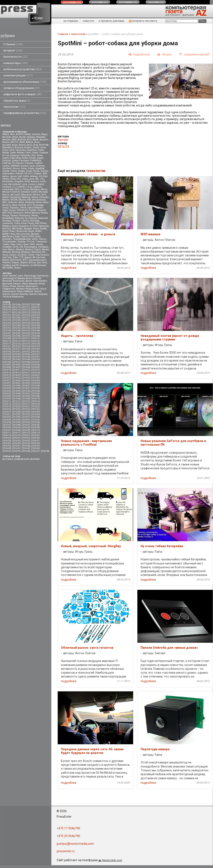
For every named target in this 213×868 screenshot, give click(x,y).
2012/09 (7, 307)
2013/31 (16, 352)
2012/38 (16, 325)
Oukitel (33, 210)
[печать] (165, 55)
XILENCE (22, 255)
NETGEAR (8, 268)
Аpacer (28, 257)
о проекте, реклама (111, 21)
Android (22, 140)
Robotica (7, 226)
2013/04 (35, 333)
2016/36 (7, 446)
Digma (6, 158)
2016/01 (26, 425)
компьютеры (16, 63)
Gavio (32, 166)
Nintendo (30, 202)
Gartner (24, 166)
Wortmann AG (38, 252)
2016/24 (16, 438)
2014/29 (26, 380)
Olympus (14, 208)
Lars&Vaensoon (38, 265)
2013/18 (16, 344)
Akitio (15, 137)
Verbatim (7, 247)
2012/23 (26, 315)
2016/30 (26, 441)
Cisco (5, 150)
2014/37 (26, 386)
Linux (29, 187)
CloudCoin (32, 150)
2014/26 (35, 378)
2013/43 (16, 359)
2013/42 (7, 359)
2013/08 (35, 336)
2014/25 (26, 378)
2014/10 (7, 370)
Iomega (34, 176)
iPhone (6, 179)
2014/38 (35, 386)
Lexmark (7, 187)
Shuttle (43, 229)
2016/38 (26, 446)
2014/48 (16, 393)
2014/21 (26, 375)
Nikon (21, 202)
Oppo (5, 210)
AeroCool (7, 137)
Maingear (35, 189)
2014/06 (7, 367)
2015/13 (26, 401)
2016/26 (35, 438)
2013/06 (16, 336)
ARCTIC (14, 142)
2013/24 (26, 346)
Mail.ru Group (22, 189)
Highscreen (8, 174)
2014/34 (35, 383)
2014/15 (16, 373)
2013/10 (16, 338)
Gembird (7, 168)
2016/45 (16, 451)
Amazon (6, 140)
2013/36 (26, 354)
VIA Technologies (28, 247)
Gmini (14, 171)
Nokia (39, 202)
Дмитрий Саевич (12, 284)
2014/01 (35, 362)
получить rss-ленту (143, 21)
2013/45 (35, 359)
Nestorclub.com (112, 860)
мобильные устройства (23, 69)
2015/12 (16, 401)
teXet (35, 239)
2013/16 (35, 341)
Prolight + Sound (21, 221)
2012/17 (7, 312)
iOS (40, 176)
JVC (42, 179)
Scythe (20, 229)
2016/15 (7, 435)
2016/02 (35, 425)
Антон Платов (33, 278)
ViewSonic (43, 247)
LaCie (43, 181)
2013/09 (7, 338)
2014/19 (7, 375)
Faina (5, 276)
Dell (33, 155)
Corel (28, 153)
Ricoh (31, 223)
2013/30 (7, 352)
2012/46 (16, 331)
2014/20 (16, 375)
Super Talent (21, 236)
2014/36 (16, 386)
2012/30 (16, 320)
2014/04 (26, 365)
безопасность (16, 57)
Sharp (36, 229)
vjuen (20, 276)
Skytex (38, 231)
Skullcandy (22, 231)
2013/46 (7, 362)
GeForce (40, 166)
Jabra (25, 179)
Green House (33, 171)
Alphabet (41, 137)
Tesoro (17, 268)
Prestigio (7, 221)
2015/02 (35, 393)
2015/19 (7, 406)
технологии (14, 107)
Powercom (43, 218)
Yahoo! (31, 255)
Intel (20, 176)
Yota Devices (42, 255)
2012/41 (7, 328)
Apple (36, 140)
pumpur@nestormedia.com (75, 844)
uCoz (19, 244)
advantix (36, 134)
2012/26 (16, 318)
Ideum (6, 176)
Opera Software (35, 208)
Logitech (37, 187)
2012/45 (7, 331)
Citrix (12, 150)
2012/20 (35, 312)
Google (21, 171)
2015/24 (16, 409)
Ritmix (43, 223)
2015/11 (7, 401)
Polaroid (33, 218)
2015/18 (35, 404)
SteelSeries (8, 236)
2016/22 (35, 435)
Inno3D (15, 265)
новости (88, 21)
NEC (5, 202)
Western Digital (33, 249)
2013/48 (26, 362)
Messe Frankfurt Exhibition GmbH (20, 192)
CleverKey (20, 150)
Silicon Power (9, 231)
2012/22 (16, 315)
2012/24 (35, 315)
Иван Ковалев (30, 284)
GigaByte (40, 168)
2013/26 (7, 349)
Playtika (6, 262)
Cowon (35, 153)
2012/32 (35, 320)
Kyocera (35, 181)
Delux (40, 155)
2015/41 (26, 420)
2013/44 (26, 359)
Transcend (41, 242)
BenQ (30, 145)
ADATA (20, 134)
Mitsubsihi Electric (31, 195)
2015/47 (7, 425)
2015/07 (7, 399)
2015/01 (26, 393)
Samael (13, 276)
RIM (37, 223)
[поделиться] (139, 55)
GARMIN (15, 166)
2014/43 (7, 391)
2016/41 (16, 448)
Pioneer (14, 216)
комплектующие (18, 75)
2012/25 (7, 318)
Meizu (44, 189)
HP (26, 174)
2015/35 (7, 417)
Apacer (24, 262)
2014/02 (7, 365)
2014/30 (35, 380)
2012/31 (26, 320)
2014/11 (16, 370)
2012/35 (26, 323)
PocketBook (8, 218)
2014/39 (7, 388)
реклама (35, 459)
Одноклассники (37, 260)
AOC (29, 140)
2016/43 (35, 448)
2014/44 (16, 391)
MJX (44, 195)
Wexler (45, 249)
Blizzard (19, 148)
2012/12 (35, 307)
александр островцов (14, 278)
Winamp (16, 252)
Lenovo (32, 184)
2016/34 (26, 443)
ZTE (21, 257)
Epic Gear (42, 262)
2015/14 (35, 401)
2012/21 (7, 315)
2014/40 (16, 388)
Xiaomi (13, 255)
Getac (24, 168)
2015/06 (35, 396)
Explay (15, 161)
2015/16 (16, 404)
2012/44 (35, 328)
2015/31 (7, 414)
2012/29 (7, 320)
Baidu (15, 145)
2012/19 (26, 312)
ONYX (23, 208)
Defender (25, 155)
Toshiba (21, 242)
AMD (14, 140)
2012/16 (35, 310)
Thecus (42, 239)
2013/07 (26, 336)
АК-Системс (39, 257)
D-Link (6, 155)
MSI (29, 200)
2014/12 (26, 370)
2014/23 (7, 378)
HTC (30, 174)
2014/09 (35, 367)
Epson (40, 158)
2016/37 (16, 446)
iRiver (13, 179)
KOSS (27, 181)
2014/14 (7, 373)
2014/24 (16, 378)
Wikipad (6, 252)
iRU (19, 179)
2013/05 (7, 336)
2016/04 (16, 427)
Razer (24, 223)
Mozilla (22, 200)
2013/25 (35, 346)
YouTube (7, 257)
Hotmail (19, 174)
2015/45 (26, 422)
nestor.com (72, 2)
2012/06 (16, 305)
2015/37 (26, 417)
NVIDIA (22, 205)
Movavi (6, 200)
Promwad (35, 221)
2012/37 (7, 325)
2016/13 (26, 433)
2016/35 (35, 443)
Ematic (33, 158)
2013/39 (16, 357)
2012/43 (26, 328)
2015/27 (7, 412)
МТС (25, 260)
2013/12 (35, 338)
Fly (13, 163)
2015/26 (35, 409)
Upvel (26, 244)
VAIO (32, 244)
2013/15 (26, 341)
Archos (6, 142)
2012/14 (16, 310)
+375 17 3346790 (68, 828)
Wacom (11, 249)
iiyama (13, 176)
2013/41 (35, 357)
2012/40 (35, 325)
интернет (13, 50)
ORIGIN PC (22, 210)
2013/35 (16, 354)
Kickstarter (8, 181)
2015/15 (7, 404)
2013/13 (7, 341)
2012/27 (26, 318)
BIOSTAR (44, 145)
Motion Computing (12, 197)
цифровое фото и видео (22, 94)
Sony (13, 234)
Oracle (12, 210)
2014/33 (26, 383)
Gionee (6, 171)
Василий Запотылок (13, 281)
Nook (15, 205)
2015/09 (26, 399)
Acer (13, 134)
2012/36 (35, 323)
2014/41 (26, 388)
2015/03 (7, 396)
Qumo (17, 223)
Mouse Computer (40, 197)
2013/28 (26, 349)
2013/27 (16, 349)
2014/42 (35, 388)
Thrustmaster (9, 242)
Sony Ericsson (23, 234)
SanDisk (7, 229)
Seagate (28, 229)
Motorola (26, 197)
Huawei (38, 174)
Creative (44, 153)
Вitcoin (6, 260)
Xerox (5, 255)
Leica (24, 184)
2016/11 (7, 433)
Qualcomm (8, 223)
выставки (8, 459)
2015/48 (16, 425)
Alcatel (23, 137)
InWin (26, 176)
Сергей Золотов (19, 294)
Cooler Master (17, 153)
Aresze (32, 262)
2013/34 (7, 354)
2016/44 (7, 451)
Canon (36, 148)
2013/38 (7, 357)
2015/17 (26, 404)
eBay (18, 158)
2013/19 (26, 344)
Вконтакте (16, 260)
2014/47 (7, 393)
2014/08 (26, 367)
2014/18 (35, 373)
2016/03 (7, 427)
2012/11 (26, 307)
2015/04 (16, 396)
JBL (37, 179)
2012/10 (16, 307)
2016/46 (26, 451)
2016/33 (16, 443)
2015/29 (26, 412)
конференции (22, 459)
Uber (13, 244)
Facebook (24, 161)
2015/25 (26, 409)
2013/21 (7, 346)
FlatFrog (6, 163)
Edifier (25, 158)
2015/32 (16, 414)
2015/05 (26, 396)
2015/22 (35, 406)
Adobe (28, 134)
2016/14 (35, 433)
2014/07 (16, 367)
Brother (28, 148)
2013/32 (26, 352)
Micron (6, 195)
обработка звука (17, 101)
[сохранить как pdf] (194, 55)
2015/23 (7, 409)
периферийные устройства (25, 113)
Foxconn (20, 163)
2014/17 (26, 373)
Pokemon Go (21, 218)
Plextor (35, 216)
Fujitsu (6, 166)
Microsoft (15, 195)
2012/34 (16, 323)
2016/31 (35, 441)
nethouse (13, 202)
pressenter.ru (66, 851)
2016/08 (16, 430)
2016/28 (7, 441)
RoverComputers (20, 226)
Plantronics (25, 216)
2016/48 (45, 451)
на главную (71, 21)
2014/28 (16, 380)
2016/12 (16, 433)
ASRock (30, 142)
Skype (31, 231)
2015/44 (16, 422)
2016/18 (16, 435)
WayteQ (20, 249)
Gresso (44, 171)
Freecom (29, 163)
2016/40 (7, 448)
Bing (36, 145)
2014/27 (7, 380)
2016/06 (35, 427)
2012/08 (35, 305)
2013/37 (35, 354)
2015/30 (35, 412)
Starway (35, 234)
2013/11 (26, 338)
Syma (38, 236)
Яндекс (15, 262)
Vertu (16, 247)
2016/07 (7, 430)
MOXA (14, 200)
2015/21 (26, 406)
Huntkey (6, 265)
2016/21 (26, 435)
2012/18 (16, 312)
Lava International (12, 184)
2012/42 (16, 328)
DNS (12, 158)
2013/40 (26, 357)
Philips (6, 216)
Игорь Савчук (17, 286)
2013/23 (16, 346)
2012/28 (35, 318)
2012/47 (26, 331)
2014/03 (16, 365)
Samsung (44, 226)
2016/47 (35, 451)
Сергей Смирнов (38, 294)
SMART (6, 234)
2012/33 (7, 323)
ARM (22, 142)
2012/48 (35, 331)
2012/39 (26, 325)
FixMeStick (36, 161)
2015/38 (35, 417)
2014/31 (7, 383)
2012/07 (26, 305)
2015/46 (35, 422)
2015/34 (35, 414)
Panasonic (18, 213)
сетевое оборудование (22, 88)
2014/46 (35, 391)
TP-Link (30, 242)
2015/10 (35, 399)
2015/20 (16, 406)
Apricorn (44, 140)
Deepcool (15, 155)
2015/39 (7, 420)
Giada (31, 168)
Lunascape (8, 189)
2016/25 (26, 438)
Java (31, 179)
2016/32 (7, 443)
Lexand (40, 184)
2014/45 (26, 391)
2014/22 (35, 375)
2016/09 (26, 430)
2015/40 (16, 420)
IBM (45, 174)
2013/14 (16, 341)
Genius (16, 168)
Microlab (43, 192)
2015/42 (35, 420)
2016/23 (7, 438)
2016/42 (26, 448)
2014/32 (16, 383)
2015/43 (7, 422)
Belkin (22, 145)
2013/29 (35, 349)
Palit (10, 213)
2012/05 (7, 305)
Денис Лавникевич (36, 281)
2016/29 (16, 441)
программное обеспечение (25, 82)
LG (14, 187)
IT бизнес (13, 44)
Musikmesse (39, 200)
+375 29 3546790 (68, 836)
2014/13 (35, 370)
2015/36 (16, 417)
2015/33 (26, 414)
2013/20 (35, 344)
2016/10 (35, 430)
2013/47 (16, 362)
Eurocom (7, 161)
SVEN (31, 236)
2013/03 (26, 333)
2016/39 (35, 446)
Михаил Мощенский (27, 289)
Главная (63, 34)
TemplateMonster (22, 239)
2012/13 (7, 310)
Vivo (4, 249)
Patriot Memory (32, 213)
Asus (37, 142)
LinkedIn (21, 187)
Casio (43, 148)
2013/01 (7, 333)
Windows (26, 252)
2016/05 (26, 427)
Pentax (44, 213)
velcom (39, 244)
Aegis (45, 134)
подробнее (69, 268)
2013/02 (16, 333)
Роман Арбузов (25, 291)
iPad (45, 176)
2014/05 (35, 365)
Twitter (6, 244)
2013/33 (35, 352)
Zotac (15, 257)
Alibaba (31, 137)
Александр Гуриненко (36, 276)
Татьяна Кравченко (13, 297)
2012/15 (26, 310)
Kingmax (24, 265)
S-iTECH (34, 226)
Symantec (7, 239)
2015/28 (16, 412)
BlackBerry (8, 148)
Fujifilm (38, 163)
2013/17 (7, 344)
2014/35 (7, 386)
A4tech (6, 134)
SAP (14, 229)
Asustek (7, 145)
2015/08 (16, 399)
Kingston (19, 181)
